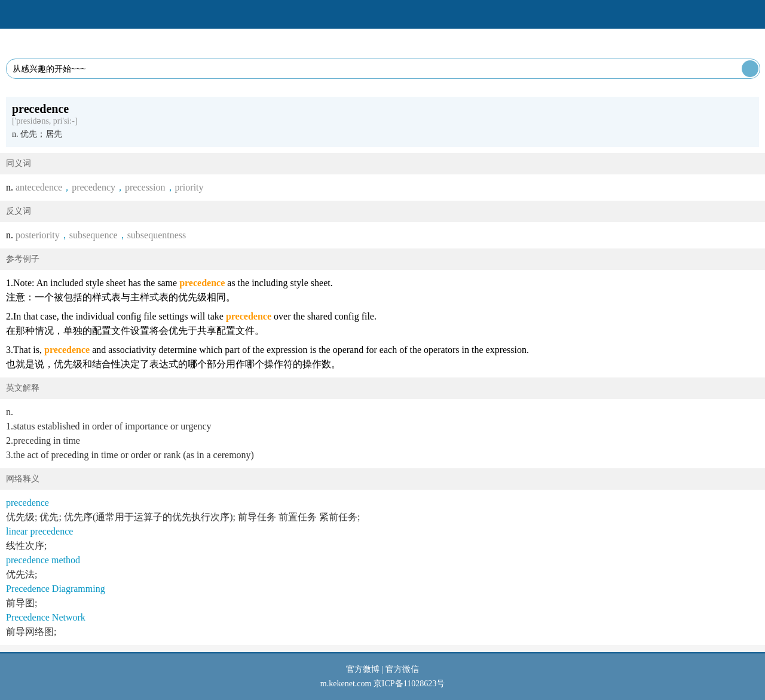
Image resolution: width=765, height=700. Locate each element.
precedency (94, 187)
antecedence (39, 187)
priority (189, 187)
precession (145, 187)
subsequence (94, 235)
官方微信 (402, 669)
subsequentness (157, 235)
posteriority (38, 235)
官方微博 (363, 669)
